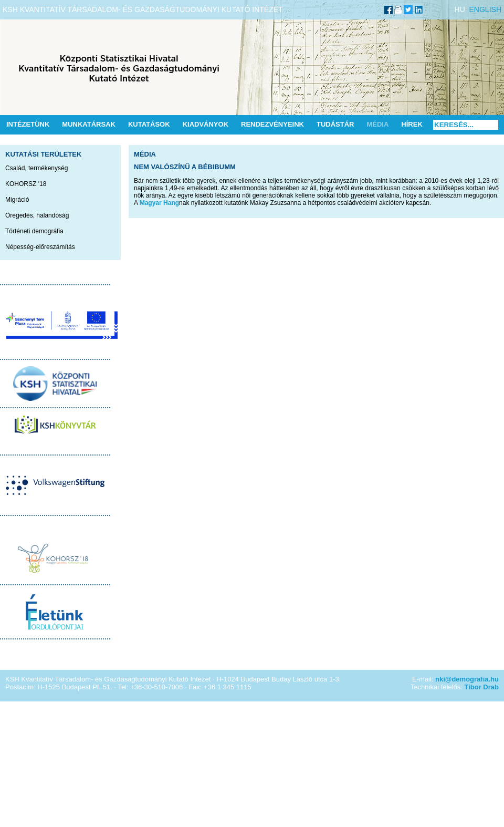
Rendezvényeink (272, 124)
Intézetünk (28, 124)
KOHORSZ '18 (26, 184)
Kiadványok (206, 124)
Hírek (412, 124)
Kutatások (149, 124)
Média (377, 124)
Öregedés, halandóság (37, 215)
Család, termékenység (36, 168)
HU (460, 9)
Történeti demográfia (34, 231)
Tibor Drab (482, 687)
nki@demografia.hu (467, 679)
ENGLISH (485, 9)
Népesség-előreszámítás (40, 247)
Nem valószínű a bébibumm (185, 167)
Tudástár (335, 124)
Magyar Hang (159, 203)
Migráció (17, 200)
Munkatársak (89, 124)
